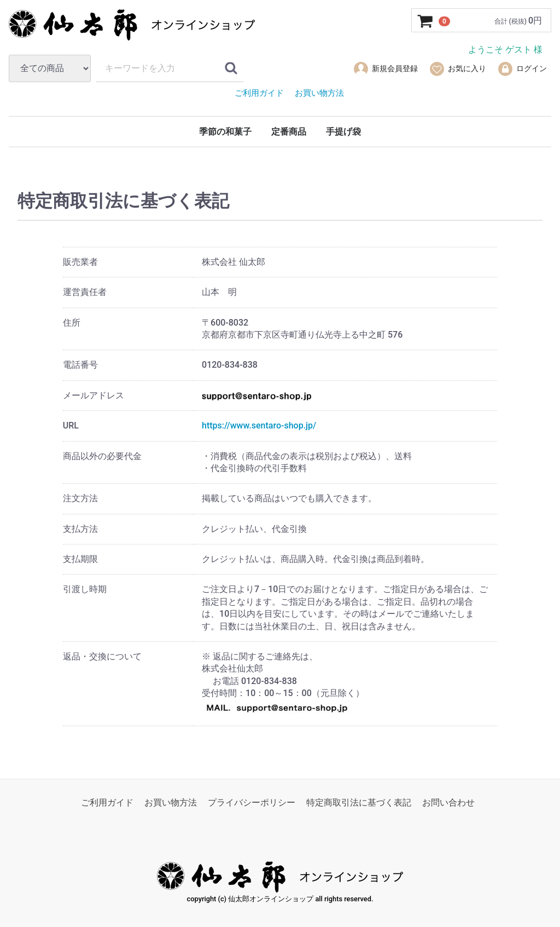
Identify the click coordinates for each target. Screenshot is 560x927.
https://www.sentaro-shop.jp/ (259, 425)
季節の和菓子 (225, 132)
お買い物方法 (171, 803)
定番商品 (289, 132)
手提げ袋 (343, 132)
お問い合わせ (448, 803)
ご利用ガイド (107, 803)
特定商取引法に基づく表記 (359, 803)
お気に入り (457, 69)
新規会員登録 (385, 69)
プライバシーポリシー (252, 803)
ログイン (522, 69)
